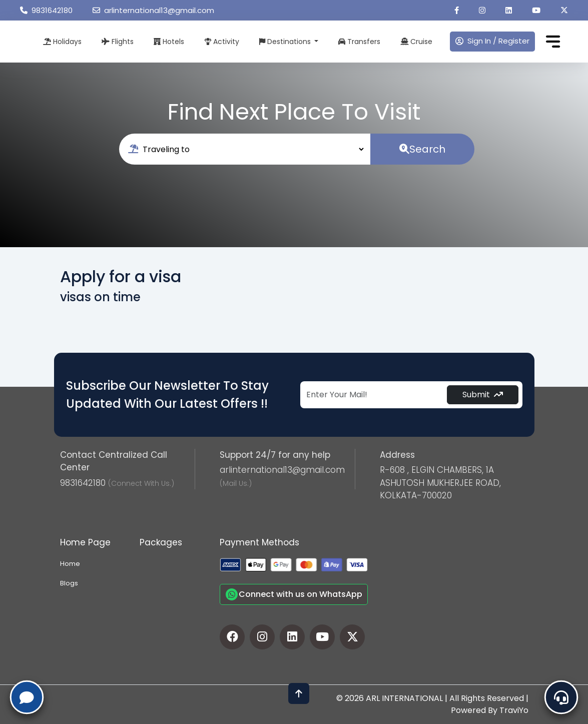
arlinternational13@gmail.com (153, 10)
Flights (118, 42)
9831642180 (46, 10)
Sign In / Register (492, 41)
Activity (222, 42)
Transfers (359, 42)
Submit (483, 395)
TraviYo (514, 710)
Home (70, 564)
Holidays (62, 42)
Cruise (416, 42)
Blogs (69, 583)
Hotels (169, 42)
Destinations (286, 42)
